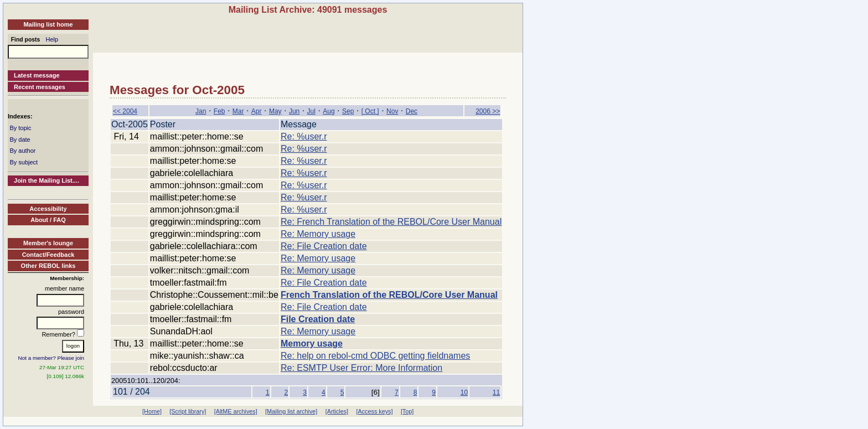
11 (496, 392)
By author (22, 151)
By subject (24, 162)
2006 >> (488, 111)
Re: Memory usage (318, 234)
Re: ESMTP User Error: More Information (361, 368)
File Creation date (318, 319)
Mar (238, 111)
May (275, 111)
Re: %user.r (304, 136)
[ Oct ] (370, 111)
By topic (20, 128)
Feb (219, 111)
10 (464, 392)
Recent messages (40, 87)
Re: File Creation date (324, 246)
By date (20, 139)
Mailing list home (48, 24)
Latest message (37, 75)
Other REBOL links (48, 266)
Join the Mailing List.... (46, 180)
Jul (311, 111)
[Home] (152, 411)
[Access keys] (374, 411)
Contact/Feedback (48, 255)
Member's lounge (48, 243)
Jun (294, 111)
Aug (329, 111)
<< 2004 (125, 111)
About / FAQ (48, 220)
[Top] (407, 411)
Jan (201, 111)
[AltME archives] (236, 411)
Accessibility (48, 209)
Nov (392, 111)
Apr (257, 111)
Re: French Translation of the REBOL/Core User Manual (391, 222)
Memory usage (312, 343)
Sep (348, 111)
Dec (412, 111)
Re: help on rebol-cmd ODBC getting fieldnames (375, 356)
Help (52, 39)
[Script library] (188, 411)
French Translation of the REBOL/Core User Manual (389, 295)
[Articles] (337, 411)
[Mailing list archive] (291, 411)
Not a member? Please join (51, 358)
